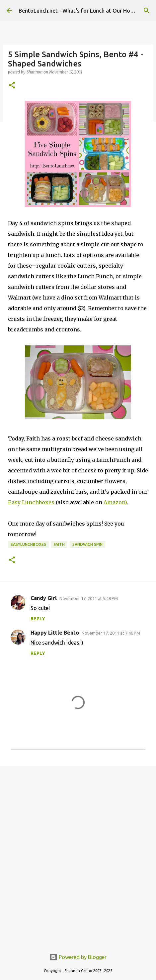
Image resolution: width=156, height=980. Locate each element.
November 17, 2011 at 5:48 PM (89, 598)
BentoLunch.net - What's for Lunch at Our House (79, 11)
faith (59, 544)
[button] (12, 86)
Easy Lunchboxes (31, 502)
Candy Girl (44, 598)
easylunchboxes (28, 544)
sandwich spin (87, 544)
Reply (38, 619)
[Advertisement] (78, 854)
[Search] (147, 11)
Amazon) (115, 502)
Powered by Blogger (78, 957)
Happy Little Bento (55, 633)
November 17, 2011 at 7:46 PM (111, 633)
